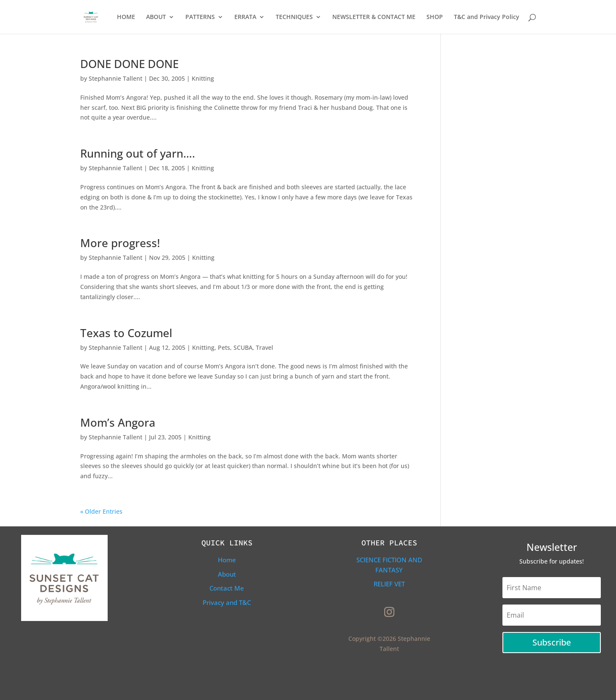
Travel (265, 347)
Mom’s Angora (118, 422)
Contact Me (227, 588)
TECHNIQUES (294, 17)
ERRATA (245, 17)
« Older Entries (101, 511)
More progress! (120, 243)
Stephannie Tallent (115, 78)
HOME (126, 17)
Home (227, 560)
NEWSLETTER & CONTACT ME (374, 17)
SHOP (435, 17)
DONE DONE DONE (129, 64)
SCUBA (243, 347)
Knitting (203, 78)
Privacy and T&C (227, 602)
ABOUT (156, 17)
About (227, 574)
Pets (224, 347)
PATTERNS (200, 17)
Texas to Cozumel (126, 333)
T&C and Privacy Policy (487, 17)
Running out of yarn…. (138, 153)
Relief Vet (389, 584)
